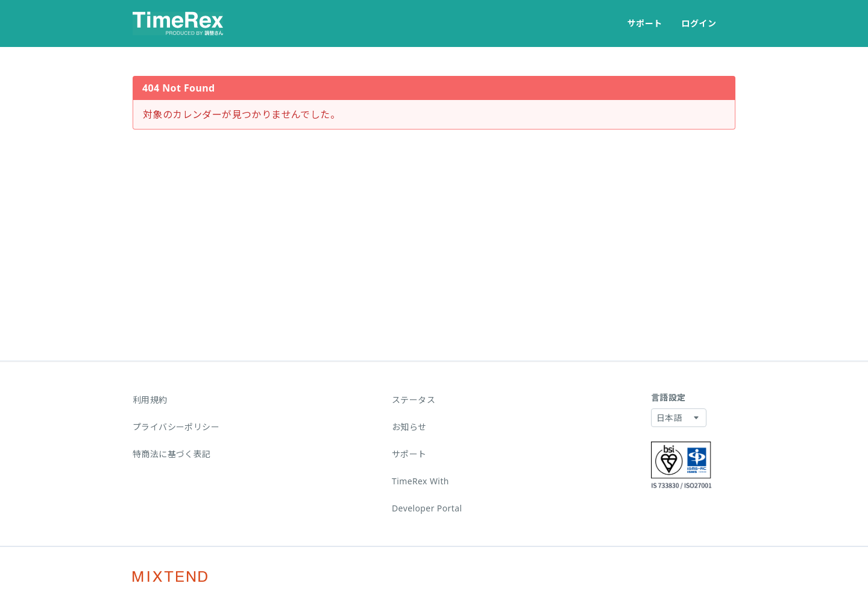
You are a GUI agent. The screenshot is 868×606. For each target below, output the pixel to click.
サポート (645, 23)
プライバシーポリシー (176, 427)
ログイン (699, 23)
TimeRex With (420, 481)
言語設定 (668, 397)
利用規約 (150, 400)
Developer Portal (427, 508)
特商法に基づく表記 (172, 454)
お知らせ (409, 427)
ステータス (414, 400)
